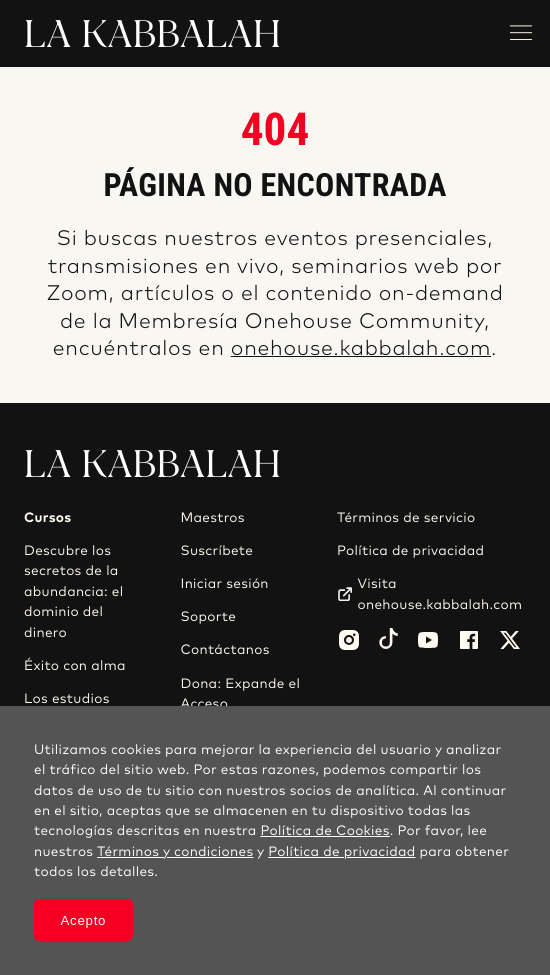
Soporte (209, 617)
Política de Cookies (324, 831)
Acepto (84, 920)
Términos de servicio (406, 518)
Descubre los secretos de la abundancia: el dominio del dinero (74, 592)
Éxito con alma (75, 666)
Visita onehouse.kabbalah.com (439, 594)
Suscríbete (217, 551)
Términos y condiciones (175, 852)
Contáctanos (225, 650)
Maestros (213, 518)
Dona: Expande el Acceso (241, 694)
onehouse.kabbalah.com (361, 349)
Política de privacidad (410, 551)
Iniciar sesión (225, 584)
